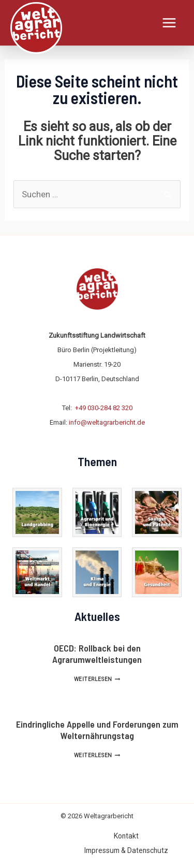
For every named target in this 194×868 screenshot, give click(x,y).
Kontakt (126, 836)
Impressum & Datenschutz (126, 850)
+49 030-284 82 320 (104, 408)
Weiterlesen (97, 679)
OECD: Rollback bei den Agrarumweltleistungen (97, 654)
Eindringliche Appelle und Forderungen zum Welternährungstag (97, 730)
